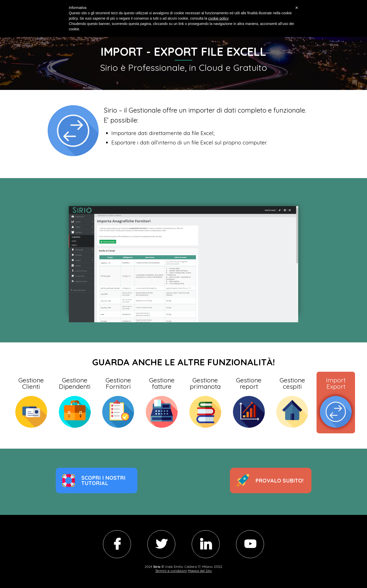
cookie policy (218, 18)
